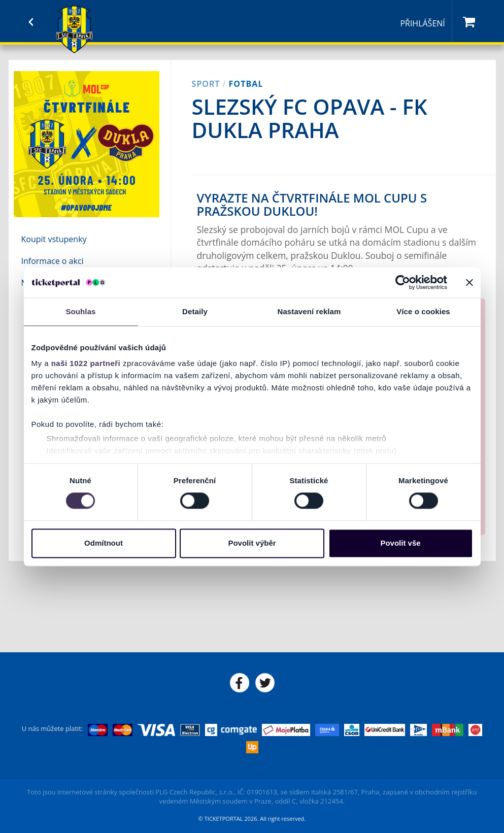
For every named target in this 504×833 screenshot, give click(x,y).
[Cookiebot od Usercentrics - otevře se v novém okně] (403, 282)
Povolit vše (400, 543)
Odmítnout (104, 543)
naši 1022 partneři (86, 363)
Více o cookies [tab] (423, 311)
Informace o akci (53, 261)
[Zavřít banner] (469, 282)
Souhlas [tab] (80, 311)
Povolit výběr (252, 543)
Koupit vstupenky (54, 239)
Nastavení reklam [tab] (309, 311)
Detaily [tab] (195, 311)
